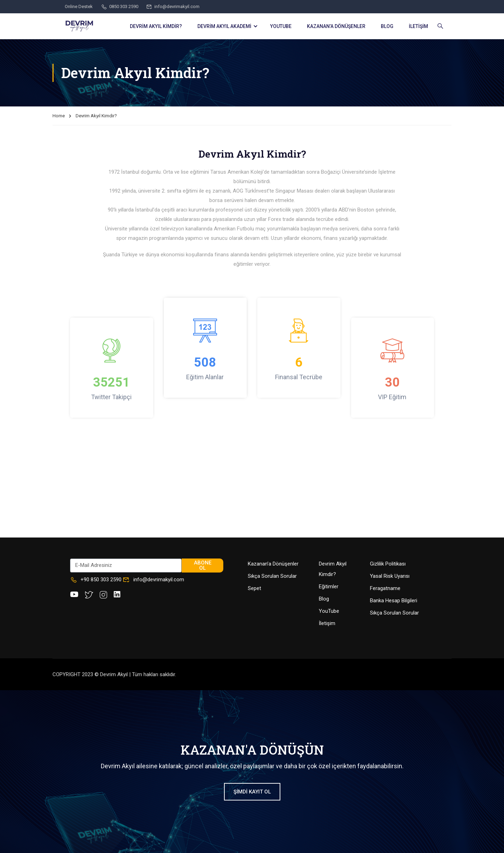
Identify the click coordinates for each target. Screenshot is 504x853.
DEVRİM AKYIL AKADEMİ (224, 26)
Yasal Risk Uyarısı (390, 576)
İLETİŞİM (418, 26)
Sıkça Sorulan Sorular (272, 576)
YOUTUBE (281, 26)
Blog (324, 599)
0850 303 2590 (120, 6)
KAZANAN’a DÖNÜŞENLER (336, 26)
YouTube (329, 611)
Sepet (254, 588)
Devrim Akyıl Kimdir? (333, 569)
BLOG (387, 26)
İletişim (327, 623)
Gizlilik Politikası (388, 564)
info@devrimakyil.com (173, 6)
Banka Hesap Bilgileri (394, 601)
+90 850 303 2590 (96, 580)
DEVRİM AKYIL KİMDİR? (156, 26)
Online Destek (79, 6)
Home (59, 116)
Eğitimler (329, 587)
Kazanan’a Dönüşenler (273, 564)
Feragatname (385, 588)
